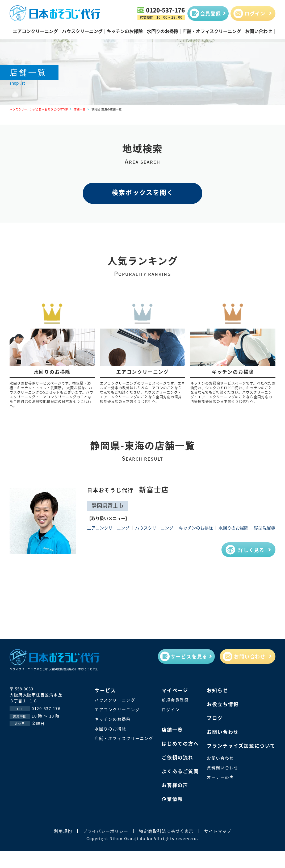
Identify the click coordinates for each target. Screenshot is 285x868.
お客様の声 (175, 785)
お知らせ (217, 690)
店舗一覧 (80, 109)
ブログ (215, 718)
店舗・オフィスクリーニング (212, 31)
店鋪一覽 (172, 730)
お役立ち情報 (223, 704)
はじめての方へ (180, 743)
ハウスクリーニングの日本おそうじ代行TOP (39, 109)
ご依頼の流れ (178, 757)
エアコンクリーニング (35, 31)
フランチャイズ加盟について (241, 746)
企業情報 (172, 799)
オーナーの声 (220, 777)
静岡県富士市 (107, 505)
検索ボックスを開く (143, 192)
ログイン (171, 709)
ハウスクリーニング (82, 31)
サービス (105, 690)
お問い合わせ (259, 31)
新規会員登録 (175, 700)
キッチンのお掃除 (125, 31)
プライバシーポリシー (106, 831)
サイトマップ (218, 831)
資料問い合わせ (223, 767)
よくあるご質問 (180, 771)
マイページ (175, 690)
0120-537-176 (165, 10)
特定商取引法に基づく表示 (166, 831)
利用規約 (63, 831)
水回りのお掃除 (163, 31)
